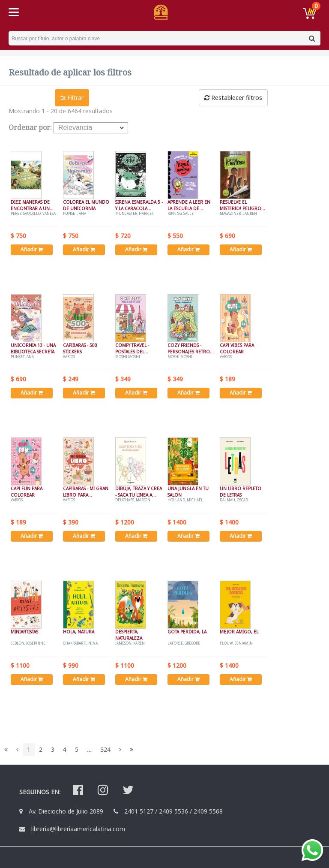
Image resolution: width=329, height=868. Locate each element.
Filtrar (72, 98)
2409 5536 (173, 811)
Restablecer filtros (233, 98)
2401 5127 (139, 811)
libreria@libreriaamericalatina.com (78, 829)
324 (105, 749)
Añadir (32, 249)
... (89, 749)
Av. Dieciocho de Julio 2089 (66, 811)
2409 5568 (208, 811)
